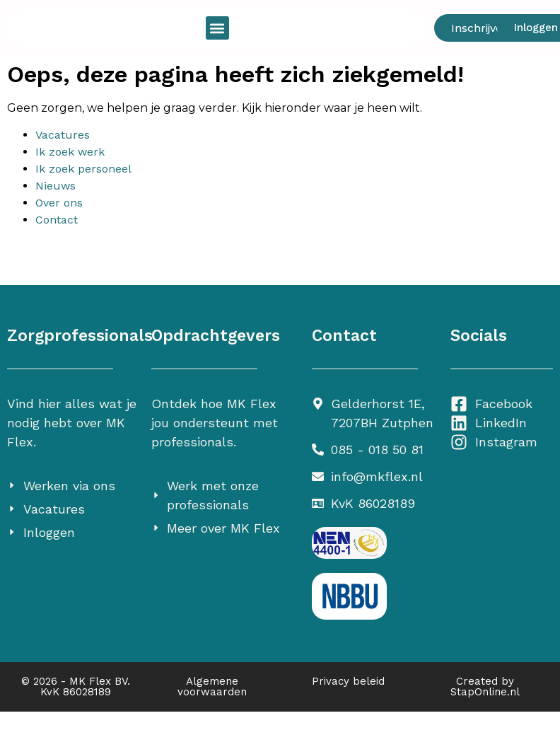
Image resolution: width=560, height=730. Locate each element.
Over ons (59, 203)
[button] (217, 28)
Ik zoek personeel (83, 169)
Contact (57, 220)
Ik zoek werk (70, 152)
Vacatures (63, 135)
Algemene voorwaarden (212, 686)
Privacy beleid (348, 681)
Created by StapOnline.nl (485, 686)
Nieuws (56, 186)
